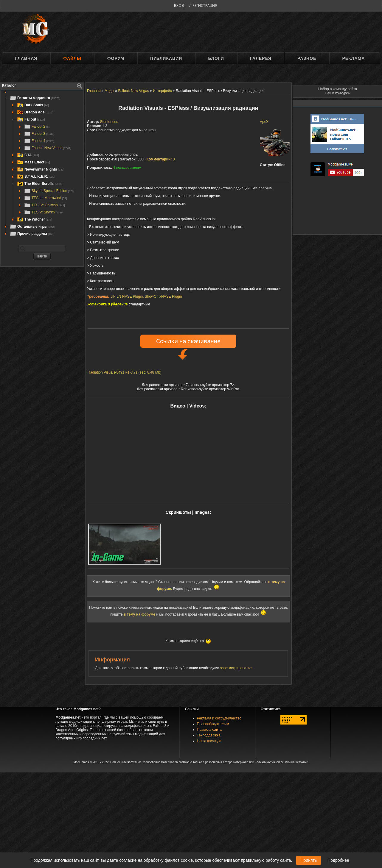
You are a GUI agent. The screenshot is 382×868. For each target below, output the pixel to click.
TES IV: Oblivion (44, 205)
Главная (26, 58)
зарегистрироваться (237, 668)
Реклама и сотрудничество (219, 718)
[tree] (42, 166)
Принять (309, 860)
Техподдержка (209, 735)
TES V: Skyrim (44, 212)
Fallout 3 (39, 134)
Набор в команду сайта (338, 89)
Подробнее (338, 860)
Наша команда (209, 741)
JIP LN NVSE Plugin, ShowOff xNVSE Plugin (146, 296)
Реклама (353, 58)
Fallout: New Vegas (48, 148)
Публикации (166, 58)
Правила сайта (209, 730)
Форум (116, 58)
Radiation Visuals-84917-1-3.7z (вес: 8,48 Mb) (124, 372)
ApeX (264, 122)
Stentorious (109, 122)
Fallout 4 (39, 141)
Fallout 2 (37, 127)
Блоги (216, 58)
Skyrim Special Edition (49, 191)
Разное (307, 58)
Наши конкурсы (338, 93)
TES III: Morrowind (45, 198)
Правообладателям (213, 724)
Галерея (261, 58)
